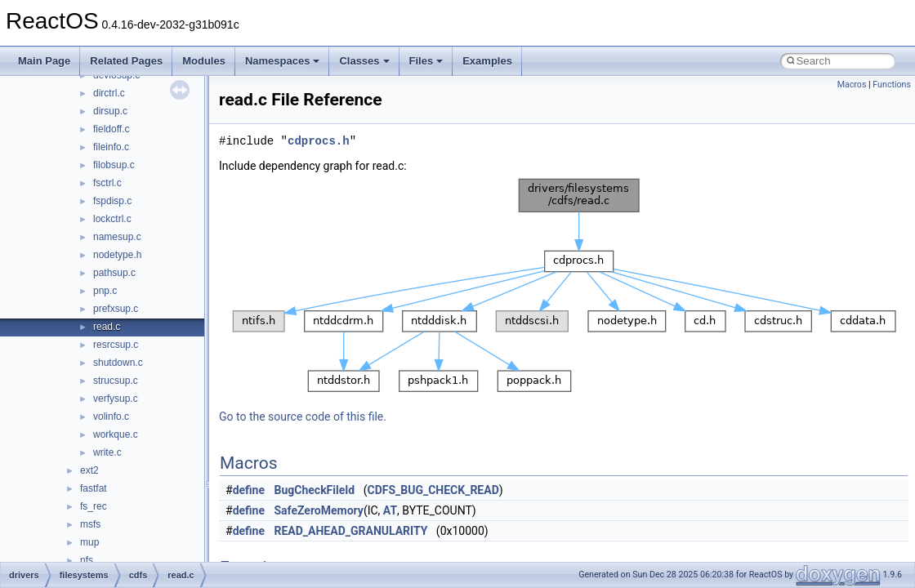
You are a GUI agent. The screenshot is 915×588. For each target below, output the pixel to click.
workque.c (116, 434)
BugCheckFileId (315, 490)
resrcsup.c (116, 345)
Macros (852, 85)
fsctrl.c (107, 183)
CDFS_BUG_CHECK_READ (433, 490)
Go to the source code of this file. (303, 416)
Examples (487, 61)
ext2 (89, 470)
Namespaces (283, 61)
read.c (107, 327)
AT (390, 510)
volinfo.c (111, 416)
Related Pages (126, 61)
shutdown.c (118, 363)
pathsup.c (114, 273)
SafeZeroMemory (319, 510)
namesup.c (117, 237)
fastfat (94, 488)
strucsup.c (116, 381)
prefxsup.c (116, 309)
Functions (892, 85)
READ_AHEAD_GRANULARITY (351, 531)
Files (426, 61)
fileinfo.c (111, 147)
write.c (107, 452)
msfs (90, 524)
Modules (204, 61)
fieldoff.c (111, 129)
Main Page (44, 61)
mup (89, 542)
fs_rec (94, 506)
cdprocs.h (319, 141)
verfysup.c (116, 399)
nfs (87, 560)
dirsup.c (110, 111)
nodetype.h (117, 255)
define (249, 490)
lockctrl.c (112, 219)
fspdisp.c (112, 201)
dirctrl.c (109, 93)
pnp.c (105, 291)
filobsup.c (114, 165)
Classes (364, 61)
